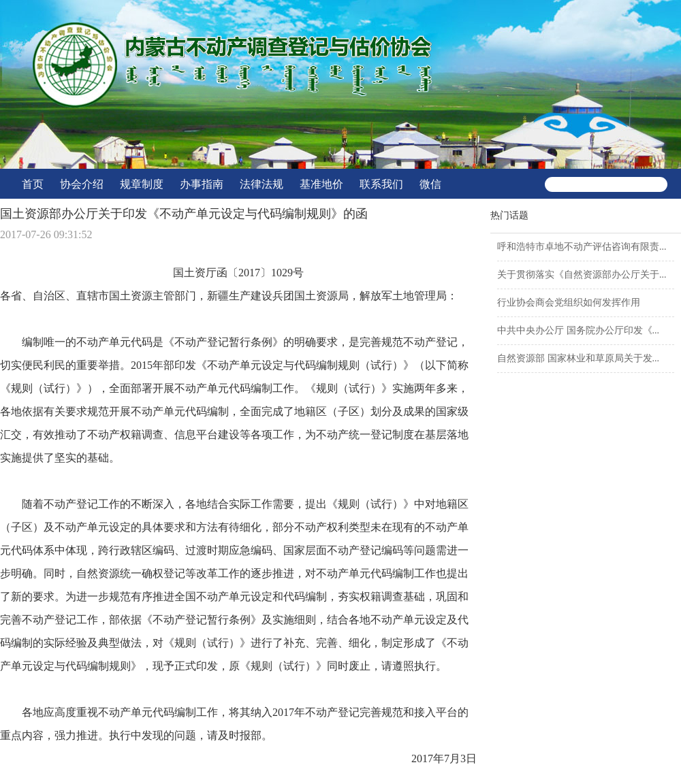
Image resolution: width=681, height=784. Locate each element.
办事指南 (202, 184)
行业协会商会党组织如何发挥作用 (569, 303)
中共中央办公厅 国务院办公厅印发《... (578, 330)
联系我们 (381, 184)
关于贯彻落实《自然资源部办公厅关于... (582, 275)
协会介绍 (82, 184)
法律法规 (262, 184)
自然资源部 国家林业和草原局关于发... (578, 358)
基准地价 (321, 184)
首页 (33, 184)
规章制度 (142, 184)
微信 (430, 184)
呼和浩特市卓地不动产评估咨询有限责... (582, 247)
